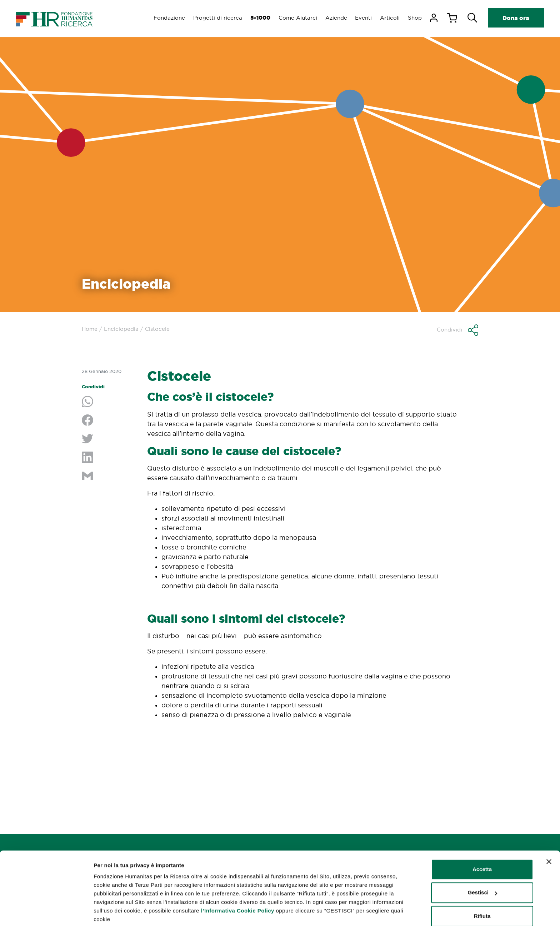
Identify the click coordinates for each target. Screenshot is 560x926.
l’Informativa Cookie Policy (238, 884)
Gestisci (104, 912)
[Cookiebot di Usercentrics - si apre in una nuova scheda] (46, 912)
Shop (414, 18)
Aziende (334, 18)
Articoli (389, 18)
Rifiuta (482, 889)
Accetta (482, 842)
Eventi (362, 18)
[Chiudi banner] (549, 835)
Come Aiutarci (296, 18)
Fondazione (166, 18)
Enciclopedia (121, 329)
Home (90, 329)
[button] (457, 330)
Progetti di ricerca (214, 18)
